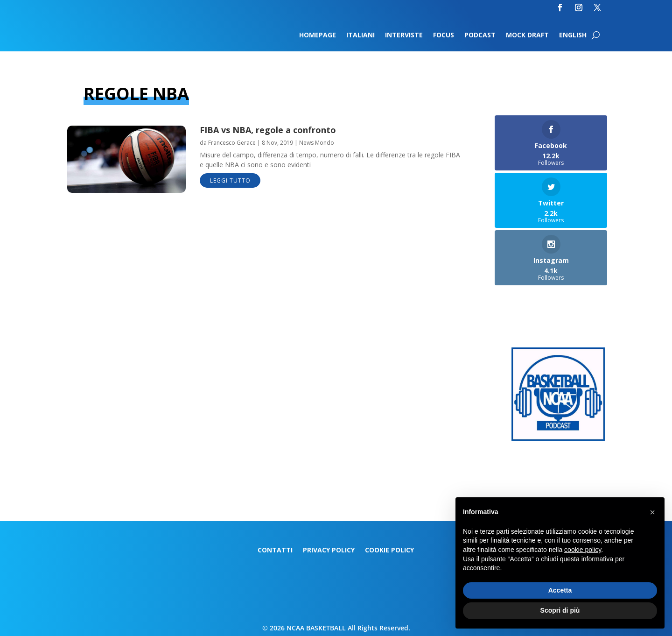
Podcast (480, 35)
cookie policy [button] (583, 550)
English (573, 35)
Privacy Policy (329, 551)
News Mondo (317, 143)
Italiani (360, 35)
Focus (444, 35)
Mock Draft (527, 35)
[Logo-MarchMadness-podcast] (558, 438)
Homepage (318, 35)
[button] (652, 512)
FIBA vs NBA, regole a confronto (268, 130)
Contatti (275, 551)
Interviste (404, 35)
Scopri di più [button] (560, 610)
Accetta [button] (560, 590)
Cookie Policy (389, 551)
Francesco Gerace (232, 143)
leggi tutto (230, 180)
